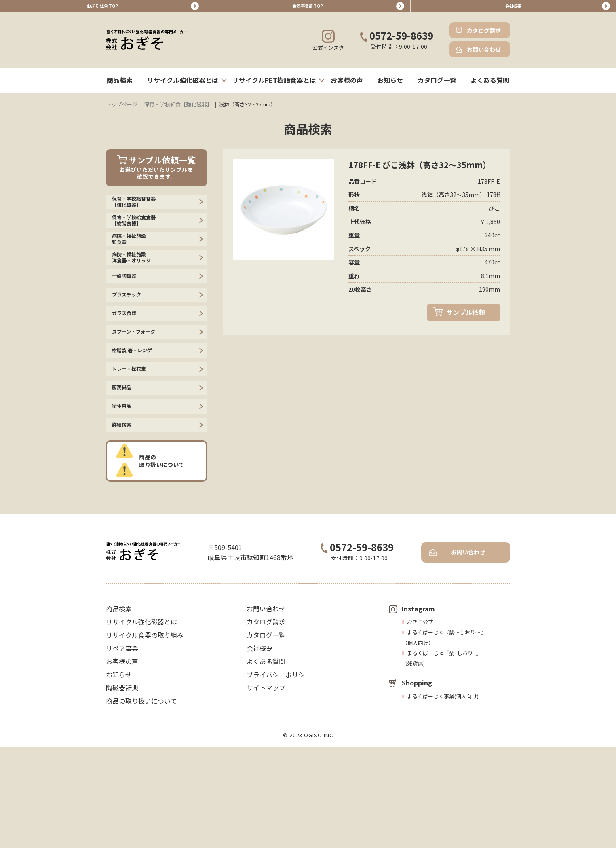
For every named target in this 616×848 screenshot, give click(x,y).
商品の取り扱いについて (165, 561)
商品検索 (120, 86)
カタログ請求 (484, 36)
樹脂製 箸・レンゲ (139, 422)
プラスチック (131, 347)
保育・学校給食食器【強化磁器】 (141, 212)
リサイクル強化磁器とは (183, 86)
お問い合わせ (484, 55)
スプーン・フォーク (141, 397)
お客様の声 (347, 86)
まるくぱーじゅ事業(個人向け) (443, 797)
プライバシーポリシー (279, 775)
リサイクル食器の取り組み (145, 736)
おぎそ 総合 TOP (103, 9)
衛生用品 (125, 497)
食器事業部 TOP (308, 9)
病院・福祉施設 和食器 (135, 267)
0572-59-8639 (397, 42)
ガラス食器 (128, 372)
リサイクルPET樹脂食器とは (274, 86)
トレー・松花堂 (135, 447)
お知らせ (390, 86)
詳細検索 (125, 522)
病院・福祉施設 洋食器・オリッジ (138, 295)
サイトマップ (266, 788)
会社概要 (513, 9)
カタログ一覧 (437, 86)
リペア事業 (122, 749)
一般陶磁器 (128, 321)
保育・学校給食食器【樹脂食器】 (141, 240)
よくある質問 (490, 86)
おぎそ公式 (420, 722)
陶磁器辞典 (122, 788)
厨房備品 (125, 472)
